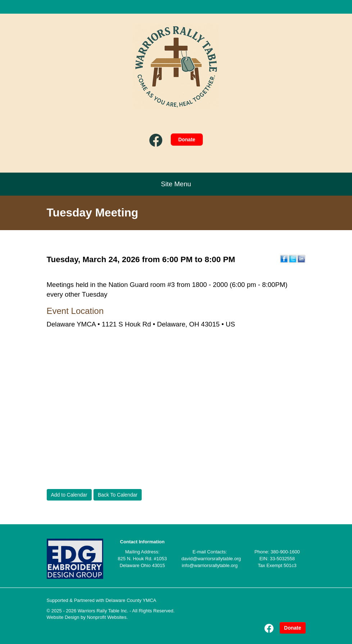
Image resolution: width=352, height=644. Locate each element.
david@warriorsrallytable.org (211, 559)
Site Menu (176, 184)
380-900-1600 (285, 552)
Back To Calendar (118, 495)
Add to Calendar (69, 495)
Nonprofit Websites (107, 617)
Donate (187, 140)
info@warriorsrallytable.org (210, 565)
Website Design (64, 617)
